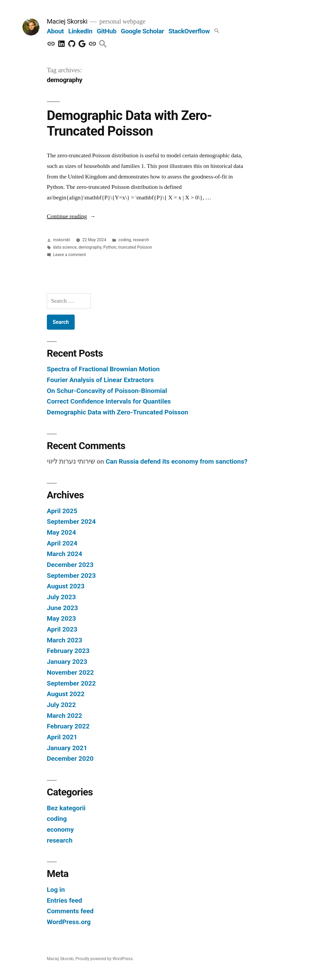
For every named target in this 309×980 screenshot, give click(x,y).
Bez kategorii (66, 808)
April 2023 (62, 629)
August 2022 (66, 694)
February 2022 (68, 726)
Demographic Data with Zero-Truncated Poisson (129, 123)
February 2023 (68, 651)
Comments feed (70, 911)
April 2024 (62, 543)
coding (125, 240)
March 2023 (64, 640)
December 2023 (70, 565)
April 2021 (62, 737)
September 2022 (71, 683)
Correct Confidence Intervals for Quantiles (109, 401)
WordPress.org (69, 922)
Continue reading (71, 216)
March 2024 (64, 554)
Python (110, 247)
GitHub (107, 31)
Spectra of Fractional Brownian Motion (103, 369)
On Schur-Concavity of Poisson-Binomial (107, 391)
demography (90, 247)
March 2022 (64, 716)
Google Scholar (142, 31)
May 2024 (61, 532)
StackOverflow (189, 31)
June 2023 (62, 608)
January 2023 (67, 662)
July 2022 (61, 705)
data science (65, 247)
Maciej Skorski (67, 21)
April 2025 (62, 511)
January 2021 (67, 748)
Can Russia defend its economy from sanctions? (176, 461)
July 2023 (61, 597)
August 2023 (66, 586)
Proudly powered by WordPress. (105, 959)
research (141, 240)
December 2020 (70, 759)
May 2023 (61, 618)
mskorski (62, 240)
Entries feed (64, 900)
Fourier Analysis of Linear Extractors (100, 380)
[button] (217, 31)
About (55, 31)
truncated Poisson (135, 247)
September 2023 (71, 576)
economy (60, 829)
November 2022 (70, 672)
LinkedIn (80, 31)
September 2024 (71, 522)
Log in (56, 890)
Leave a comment (70, 255)
